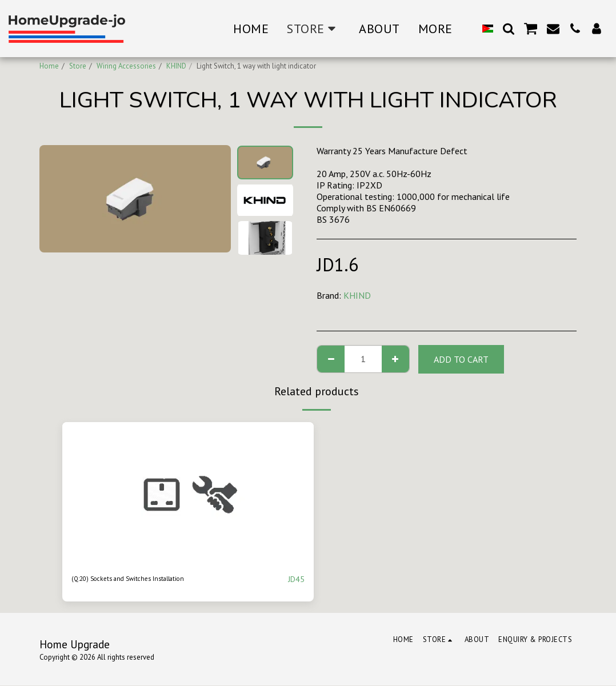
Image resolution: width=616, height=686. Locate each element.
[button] (509, 29)
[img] (188, 493)
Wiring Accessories (126, 66)
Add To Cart (461, 359)
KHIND (176, 66)
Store (78, 66)
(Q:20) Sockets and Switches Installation (150, 579)
